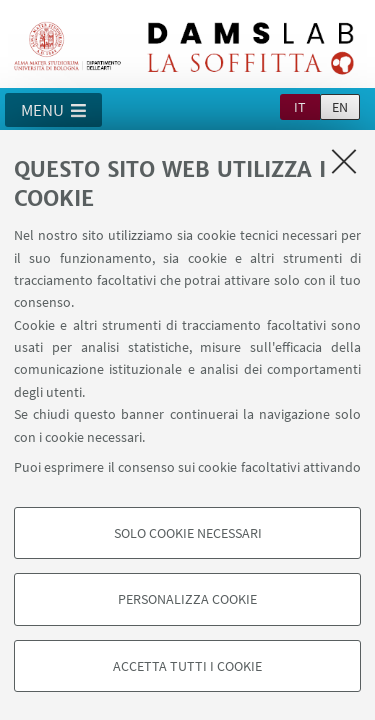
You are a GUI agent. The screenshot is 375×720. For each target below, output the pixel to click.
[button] (53, 110)
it (300, 107)
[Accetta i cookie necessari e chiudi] (344, 161)
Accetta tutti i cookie (187, 666)
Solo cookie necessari (188, 533)
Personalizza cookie (187, 599)
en (340, 107)
